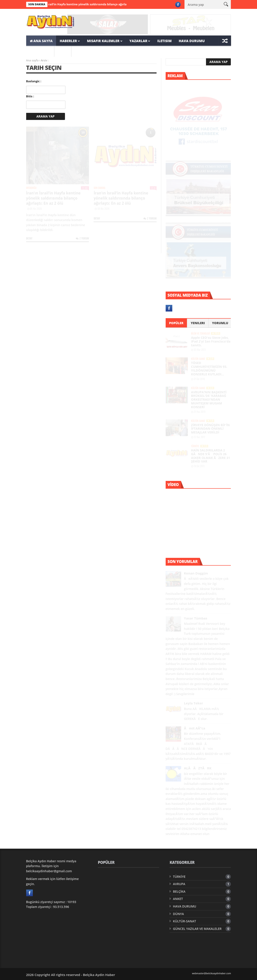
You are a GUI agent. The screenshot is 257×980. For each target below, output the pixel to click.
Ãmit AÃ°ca (195, 728)
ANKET (178, 899)
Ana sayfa (32, 60)
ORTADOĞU (31, 188)
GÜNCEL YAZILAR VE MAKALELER (197, 929)
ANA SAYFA (41, 41)
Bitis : (30, 96)
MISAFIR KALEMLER (103, 41)
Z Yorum (82, 238)
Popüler (176, 323)
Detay (29, 238)
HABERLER (68, 41)
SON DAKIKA (40, 51)
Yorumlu (220, 323)
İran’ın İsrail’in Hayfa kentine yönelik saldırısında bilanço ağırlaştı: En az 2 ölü (96, 4)
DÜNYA (178, 914)
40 (85, 188)
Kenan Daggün (196, 573)
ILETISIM (164, 41)
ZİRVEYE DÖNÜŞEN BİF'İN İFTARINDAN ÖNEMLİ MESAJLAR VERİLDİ (211, 429)
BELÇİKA (179, 891)
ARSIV (63, 51)
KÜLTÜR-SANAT (198, 359)
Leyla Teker (194, 703)
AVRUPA (179, 884)
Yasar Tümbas (196, 618)
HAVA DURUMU (192, 41)
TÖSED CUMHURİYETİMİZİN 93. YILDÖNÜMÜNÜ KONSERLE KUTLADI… (209, 368)
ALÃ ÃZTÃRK (198, 768)
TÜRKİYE (195, 446)
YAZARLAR (138, 41)
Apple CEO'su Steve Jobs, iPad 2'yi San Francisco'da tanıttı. (211, 341)
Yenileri (198, 323)
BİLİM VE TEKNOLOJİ (201, 334)
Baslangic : (34, 81)
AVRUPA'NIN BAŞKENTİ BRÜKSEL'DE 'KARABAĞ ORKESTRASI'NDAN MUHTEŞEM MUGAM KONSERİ (209, 400)
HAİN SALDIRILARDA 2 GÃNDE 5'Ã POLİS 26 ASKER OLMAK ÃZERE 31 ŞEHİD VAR (211, 456)
